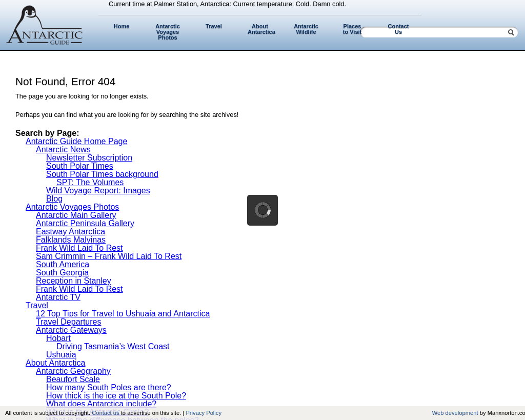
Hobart (58, 338)
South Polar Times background (102, 174)
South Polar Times (80, 166)
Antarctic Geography (73, 371)
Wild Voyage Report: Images (98, 191)
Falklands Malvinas (71, 240)
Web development (455, 413)
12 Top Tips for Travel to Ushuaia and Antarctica (123, 314)
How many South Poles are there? (109, 387)
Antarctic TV (58, 297)
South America (63, 264)
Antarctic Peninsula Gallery (85, 223)
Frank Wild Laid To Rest (79, 248)
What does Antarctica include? (101, 404)
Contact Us (399, 29)
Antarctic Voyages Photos (168, 32)
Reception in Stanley (74, 281)
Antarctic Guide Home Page (76, 141)
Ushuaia (61, 355)
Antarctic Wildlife (306, 29)
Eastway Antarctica (70, 232)
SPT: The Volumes (90, 182)
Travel (214, 26)
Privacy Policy (204, 413)
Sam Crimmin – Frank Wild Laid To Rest (109, 256)
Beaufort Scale (73, 379)
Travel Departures (68, 322)
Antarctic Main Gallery (76, 215)
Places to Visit (352, 29)
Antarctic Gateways (71, 330)
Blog (54, 199)
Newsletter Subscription (89, 158)
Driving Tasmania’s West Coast (113, 346)
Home (122, 26)
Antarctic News (63, 149)
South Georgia (62, 273)
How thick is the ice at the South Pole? (116, 396)
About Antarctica (261, 29)
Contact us (105, 413)
